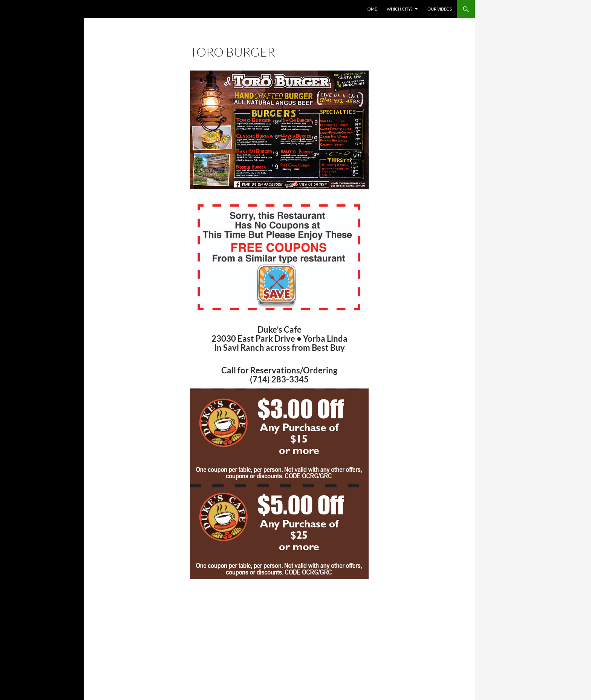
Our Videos (440, 9)
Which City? (400, 9)
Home (371, 9)
